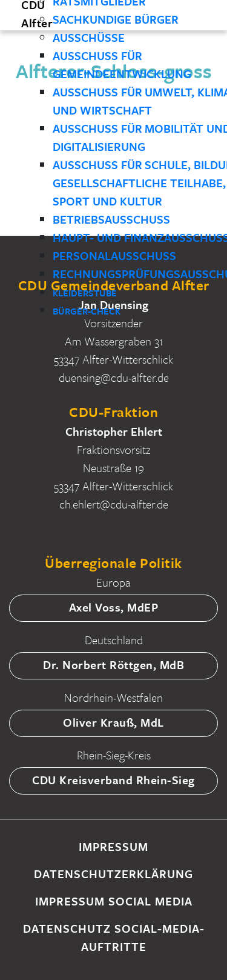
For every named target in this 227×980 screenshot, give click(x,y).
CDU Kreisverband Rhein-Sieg (113, 780)
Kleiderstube (85, 293)
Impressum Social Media (114, 901)
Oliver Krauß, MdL (113, 722)
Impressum (113, 846)
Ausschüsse (89, 37)
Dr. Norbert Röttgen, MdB (113, 665)
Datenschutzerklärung (113, 874)
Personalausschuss (114, 255)
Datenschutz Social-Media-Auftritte (114, 937)
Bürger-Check (87, 311)
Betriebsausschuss (111, 219)
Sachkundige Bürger (116, 19)
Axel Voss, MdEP (114, 607)
